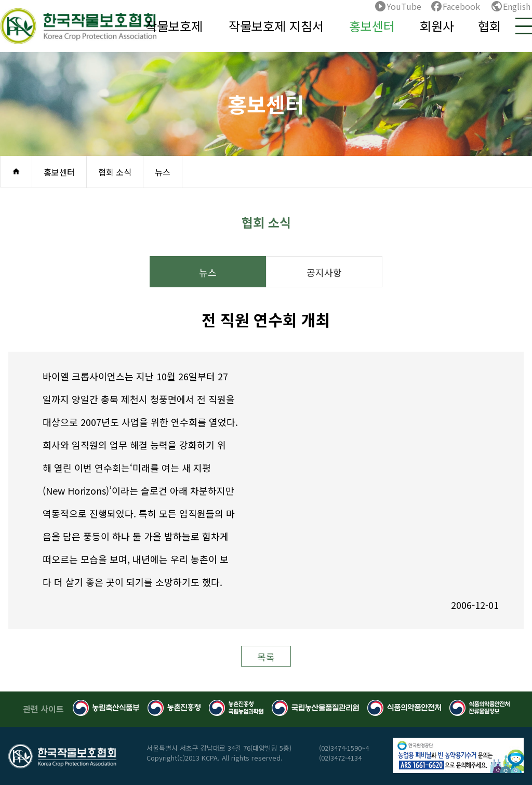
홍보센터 (372, 26)
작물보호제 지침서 (276, 26)
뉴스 (163, 172)
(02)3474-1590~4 (344, 748)
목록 (266, 657)
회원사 (437, 26)
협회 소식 (115, 172)
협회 (489, 26)
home (16, 171)
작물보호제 (174, 26)
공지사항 (324, 272)
